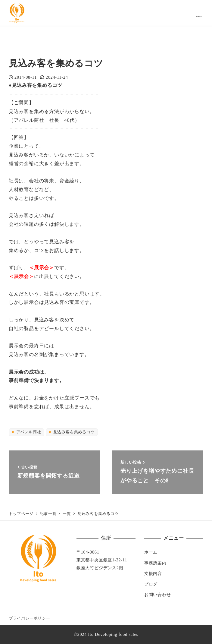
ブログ (151, 584)
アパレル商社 (28, 432)
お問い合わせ (158, 595)
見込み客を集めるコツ (73, 432)
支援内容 (153, 573)
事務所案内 (155, 563)
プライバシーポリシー (30, 618)
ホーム (151, 552)
